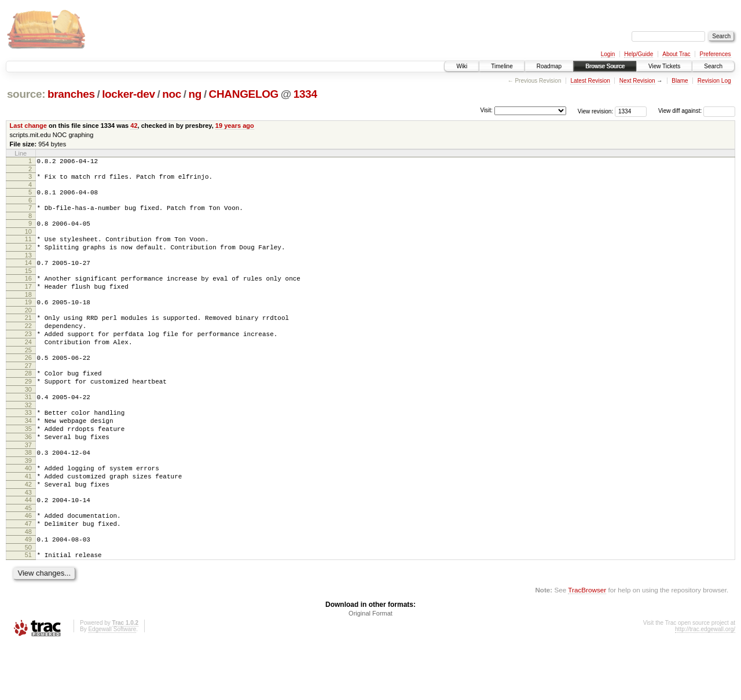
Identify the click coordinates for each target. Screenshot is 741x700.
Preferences (716, 54)
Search (713, 66)
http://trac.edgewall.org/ (705, 685)
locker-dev (129, 94)
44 (28, 547)
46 (28, 564)
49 (28, 591)
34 (28, 455)
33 (28, 445)
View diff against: (697, 111)
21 (28, 337)
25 (28, 376)
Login (608, 54)
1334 (305, 94)
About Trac (676, 54)
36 (28, 475)
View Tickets (664, 66)
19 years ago (235, 126)
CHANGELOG (244, 94)
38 (28, 492)
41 (28, 520)
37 (28, 485)
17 (28, 302)
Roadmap (549, 66)
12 (28, 257)
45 (28, 557)
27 (28, 393)
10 (28, 240)
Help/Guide (639, 54)
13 (28, 267)
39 (28, 502)
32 (28, 438)
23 (28, 356)
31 (28, 428)
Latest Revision (590, 81)
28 (28, 401)
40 (28, 510)
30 (28, 421)
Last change (28, 126)
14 (28, 275)
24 (28, 366)
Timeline (502, 66)
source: (26, 94)
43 (28, 539)
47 (28, 574)
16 (28, 292)
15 (28, 285)
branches (71, 94)
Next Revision (637, 81)
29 (28, 411)
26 (28, 384)
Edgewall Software (112, 685)
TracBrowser (587, 645)
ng (195, 94)
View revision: (596, 111)
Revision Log (714, 81)
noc (172, 94)
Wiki (462, 66)
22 (28, 347)
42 (134, 126)
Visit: (486, 110)
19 (28, 319)
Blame (680, 81)
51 (28, 609)
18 (28, 312)
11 (28, 248)
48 (28, 584)
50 (28, 601)
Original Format (370, 669)
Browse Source (605, 66)
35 (28, 465)
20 (28, 329)
